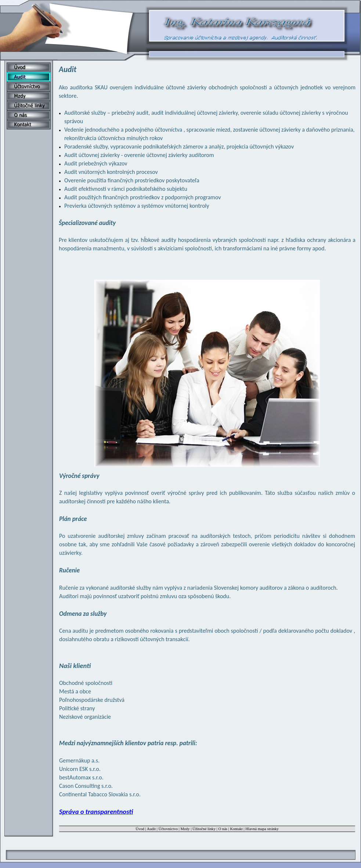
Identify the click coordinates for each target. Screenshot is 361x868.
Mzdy (185, 829)
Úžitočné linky (204, 829)
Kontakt (237, 829)
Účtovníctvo (168, 829)
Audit (151, 829)
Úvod (140, 829)
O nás (223, 829)
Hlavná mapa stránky (262, 829)
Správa (96, 812)
